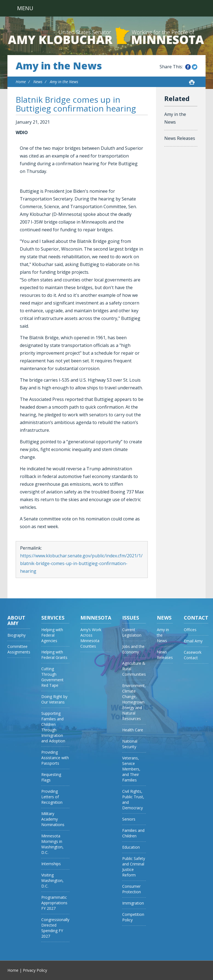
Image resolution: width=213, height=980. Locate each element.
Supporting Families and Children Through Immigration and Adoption (53, 727)
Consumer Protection (132, 889)
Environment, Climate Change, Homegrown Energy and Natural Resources (134, 702)
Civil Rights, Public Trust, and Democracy (133, 800)
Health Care (133, 730)
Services (53, 618)
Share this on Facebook (188, 67)
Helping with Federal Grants (54, 655)
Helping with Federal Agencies (52, 635)
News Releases (180, 138)
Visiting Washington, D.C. (52, 880)
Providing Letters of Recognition (52, 797)
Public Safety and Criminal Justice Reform (134, 867)
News (38, 82)
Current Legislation (132, 632)
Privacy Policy (35, 970)
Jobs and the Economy (133, 649)
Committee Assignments (19, 649)
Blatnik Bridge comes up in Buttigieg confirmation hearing (76, 104)
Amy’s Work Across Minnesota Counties (91, 638)
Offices (190, 630)
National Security (130, 744)
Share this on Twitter (195, 67)
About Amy (16, 620)
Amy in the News (59, 66)
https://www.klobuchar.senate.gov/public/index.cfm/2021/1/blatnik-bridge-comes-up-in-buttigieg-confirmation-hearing (81, 563)
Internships (51, 864)
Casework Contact (193, 655)
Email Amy (193, 641)
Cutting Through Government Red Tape (52, 677)
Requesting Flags (51, 777)
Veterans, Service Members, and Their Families (131, 769)
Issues (131, 618)
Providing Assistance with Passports (55, 758)
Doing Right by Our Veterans (54, 699)
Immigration (133, 903)
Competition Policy (133, 917)
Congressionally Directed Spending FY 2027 (55, 928)
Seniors (129, 819)
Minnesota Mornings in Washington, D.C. (52, 844)
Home (21, 82)
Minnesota (96, 618)
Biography (17, 635)
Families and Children (133, 833)
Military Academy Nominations (53, 819)
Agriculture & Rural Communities (134, 669)
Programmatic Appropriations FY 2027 (54, 903)
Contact (196, 618)
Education (131, 847)
